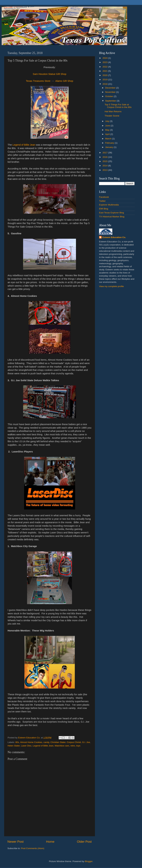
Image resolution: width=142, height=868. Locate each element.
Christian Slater (58, 742)
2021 (105, 71)
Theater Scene (112, 116)
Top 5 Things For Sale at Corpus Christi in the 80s (118, 106)
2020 (105, 75)
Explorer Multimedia (109, 205)
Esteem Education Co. (114, 237)
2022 (105, 67)
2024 (105, 58)
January (109, 147)
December (111, 88)
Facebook (104, 197)
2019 (105, 80)
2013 (105, 170)
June (108, 126)
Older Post (84, 842)
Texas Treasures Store (38, 81)
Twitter (102, 201)
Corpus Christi (74, 742)
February (110, 143)
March (109, 139)
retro (73, 746)
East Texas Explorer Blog (112, 213)
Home (50, 842)
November (111, 92)
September (111, 101)
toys (78, 746)
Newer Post (16, 842)
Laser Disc (26, 746)
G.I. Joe (86, 742)
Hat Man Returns (113, 111)
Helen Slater (14, 746)
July (107, 121)
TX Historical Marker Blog (112, 217)
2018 (105, 84)
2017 (105, 153)
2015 (105, 161)
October (109, 96)
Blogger (89, 861)
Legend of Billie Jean (24, 145)
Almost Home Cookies (31, 742)
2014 (105, 166)
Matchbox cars (62, 746)
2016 (105, 157)
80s (17, 742)
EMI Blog (104, 209)
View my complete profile (111, 286)
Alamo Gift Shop (64, 81)
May (108, 130)
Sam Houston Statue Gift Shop (50, 74)
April (108, 134)
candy (46, 742)
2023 (105, 62)
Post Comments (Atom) (33, 848)
